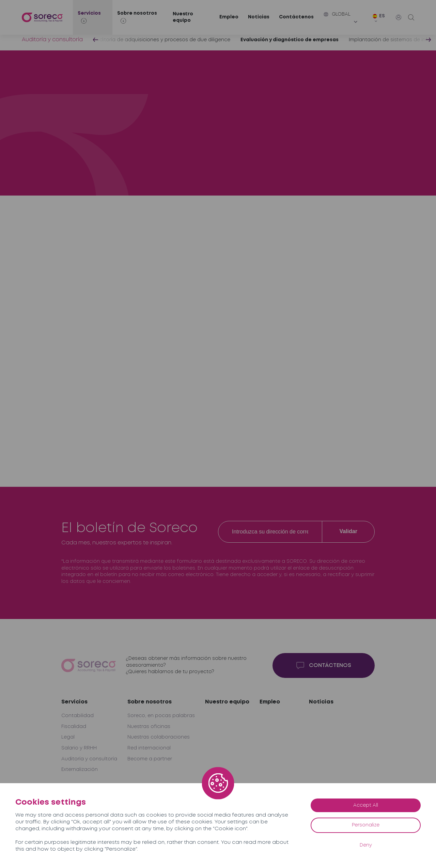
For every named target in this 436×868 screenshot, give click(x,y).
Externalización (80, 770)
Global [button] (337, 14)
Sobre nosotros (150, 702)
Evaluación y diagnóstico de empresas (290, 40)
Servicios (74, 702)
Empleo (229, 17)
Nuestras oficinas (149, 727)
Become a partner (150, 759)
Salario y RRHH (79, 748)
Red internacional (149, 748)
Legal (68, 737)
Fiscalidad (74, 727)
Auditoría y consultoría (52, 40)
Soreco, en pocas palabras (161, 716)
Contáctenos (296, 17)
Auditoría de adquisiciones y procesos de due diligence (162, 40)
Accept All (366, 805)
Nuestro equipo (183, 17)
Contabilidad (77, 716)
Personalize (366, 825)
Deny (366, 845)
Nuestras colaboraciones (159, 737)
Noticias (259, 17)
